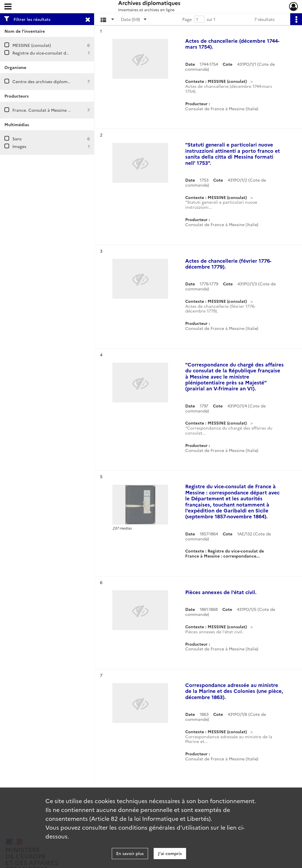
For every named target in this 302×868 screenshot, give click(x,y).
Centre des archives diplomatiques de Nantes (58, 81)
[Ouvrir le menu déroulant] (8, 7)
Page (187, 19)
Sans (17, 139)
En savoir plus (130, 853)
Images (19, 146)
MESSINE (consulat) (32, 45)
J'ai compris (170, 853)
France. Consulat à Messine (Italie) (46, 110)
